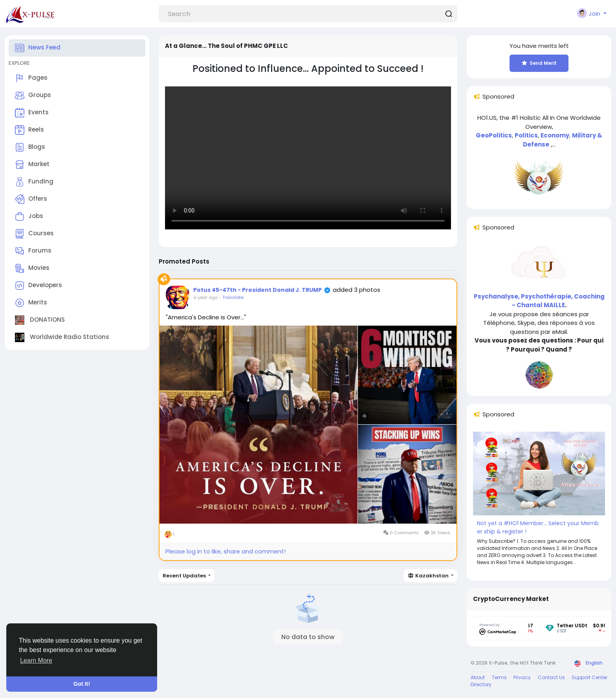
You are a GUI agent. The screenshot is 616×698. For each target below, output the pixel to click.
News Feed (38, 48)
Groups (33, 95)
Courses (34, 234)
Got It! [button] (82, 684)
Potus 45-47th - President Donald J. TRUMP (258, 290)
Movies (32, 268)
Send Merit (539, 63)
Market (32, 165)
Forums (33, 251)
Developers (38, 286)
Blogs (30, 147)
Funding (34, 182)
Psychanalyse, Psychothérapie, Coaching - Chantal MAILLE (539, 301)
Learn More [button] (36, 660)
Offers (31, 199)
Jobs (29, 216)
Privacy (522, 677)
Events (32, 113)
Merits (31, 303)
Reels (29, 130)
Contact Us (551, 677)
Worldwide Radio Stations (62, 337)
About (478, 677)
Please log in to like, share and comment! (225, 551)
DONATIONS (40, 320)
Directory (481, 684)
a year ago (205, 297)
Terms (499, 677)
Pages (31, 78)
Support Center (589, 677)
